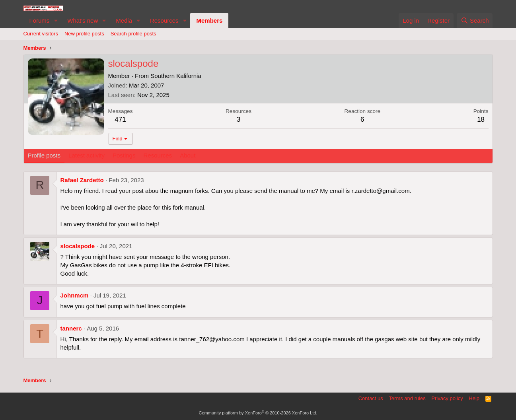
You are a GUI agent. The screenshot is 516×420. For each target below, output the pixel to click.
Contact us (371, 398)
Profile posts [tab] (44, 155)
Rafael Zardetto (82, 180)
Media (124, 20)
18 (481, 120)
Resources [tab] (158, 155)
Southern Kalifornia (176, 76)
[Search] (475, 20)
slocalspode (78, 246)
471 (120, 120)
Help (474, 398)
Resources (164, 20)
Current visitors (41, 34)
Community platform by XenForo (258, 413)
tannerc (71, 328)
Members (209, 20)
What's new (83, 20)
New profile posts (84, 34)
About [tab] (188, 155)
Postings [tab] (124, 155)
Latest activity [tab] (87, 155)
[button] (56, 20)
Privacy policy (447, 398)
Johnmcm (75, 295)
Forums (40, 20)
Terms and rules (407, 398)
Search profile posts (133, 34)
